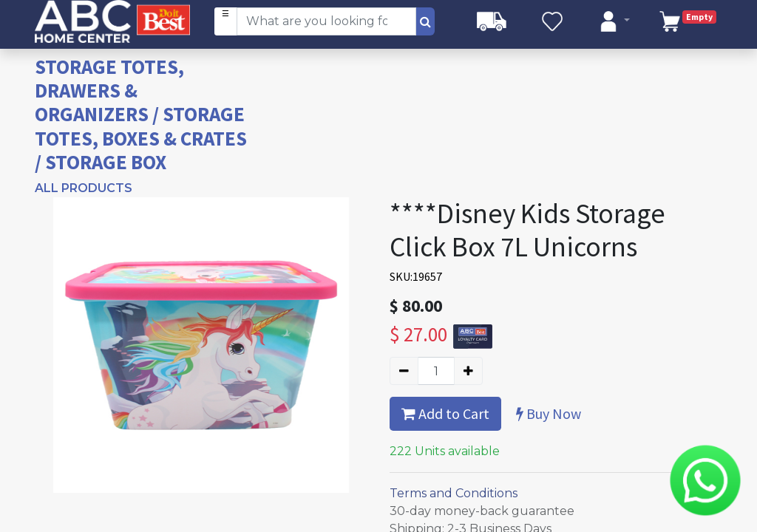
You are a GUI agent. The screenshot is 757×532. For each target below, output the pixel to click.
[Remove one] (404, 371)
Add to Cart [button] (445, 413)
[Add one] (468, 371)
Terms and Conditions (454, 493)
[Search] (425, 21)
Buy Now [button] (549, 413)
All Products (84, 188)
